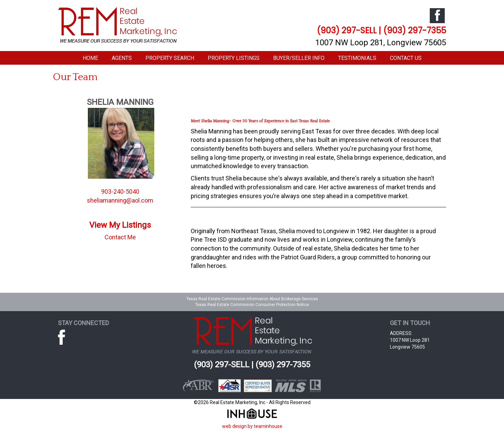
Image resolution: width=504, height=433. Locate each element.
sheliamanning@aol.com (120, 200)
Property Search (170, 58)
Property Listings (234, 58)
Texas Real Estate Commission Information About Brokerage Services (252, 299)
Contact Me (120, 237)
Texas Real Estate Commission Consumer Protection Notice (252, 305)
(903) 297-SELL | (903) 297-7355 (381, 30)
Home (90, 58)
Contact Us (406, 58)
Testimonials (357, 58)
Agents (122, 58)
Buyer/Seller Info (299, 58)
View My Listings (120, 225)
